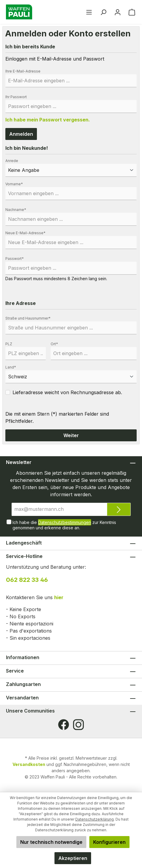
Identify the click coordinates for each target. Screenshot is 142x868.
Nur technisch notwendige (51, 842)
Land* (11, 367)
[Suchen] (103, 12)
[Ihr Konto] (118, 12)
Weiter (71, 435)
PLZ (9, 344)
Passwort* (15, 259)
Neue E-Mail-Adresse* (25, 233)
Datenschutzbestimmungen (65, 522)
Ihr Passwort (16, 97)
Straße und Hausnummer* (28, 318)
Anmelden (21, 134)
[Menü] (89, 12)
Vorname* (14, 184)
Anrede (12, 161)
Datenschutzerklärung (95, 819)
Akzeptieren (73, 858)
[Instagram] (78, 725)
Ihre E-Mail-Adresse (23, 71)
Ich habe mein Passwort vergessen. (48, 120)
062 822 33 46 (27, 580)
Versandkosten (29, 764)
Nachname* (16, 210)
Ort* (54, 344)
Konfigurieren (109, 842)
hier (59, 597)
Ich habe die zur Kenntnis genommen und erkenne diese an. (64, 525)
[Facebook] (64, 725)
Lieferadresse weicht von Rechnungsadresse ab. (67, 392)
